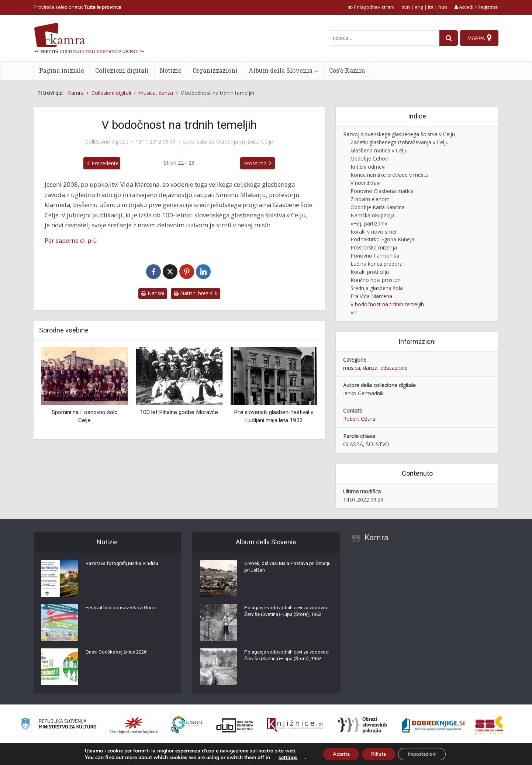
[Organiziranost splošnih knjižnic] (134, 725)
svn (406, 7)
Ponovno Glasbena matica (382, 191)
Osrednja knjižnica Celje (245, 142)
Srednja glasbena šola (377, 288)
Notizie (171, 70)
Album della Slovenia (281, 70)
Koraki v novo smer (374, 232)
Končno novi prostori (376, 280)
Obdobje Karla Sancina (378, 207)
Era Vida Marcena (371, 296)
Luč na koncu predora (376, 264)
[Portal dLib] (235, 725)
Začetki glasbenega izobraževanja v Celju (400, 142)
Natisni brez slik (196, 293)
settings (281, 757)
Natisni (153, 293)
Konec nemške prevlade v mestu (389, 175)
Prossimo (255, 163)
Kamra (376, 537)
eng (419, 7)
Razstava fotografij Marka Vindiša (125, 565)
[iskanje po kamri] (382, 38)
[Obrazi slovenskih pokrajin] (362, 725)
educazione (394, 368)
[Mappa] (479, 38)
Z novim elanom (370, 199)
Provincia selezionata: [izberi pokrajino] (77, 7)
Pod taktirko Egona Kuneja (382, 239)
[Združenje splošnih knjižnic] (489, 725)
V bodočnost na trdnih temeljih (387, 304)
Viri (354, 312)
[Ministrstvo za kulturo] (58, 725)
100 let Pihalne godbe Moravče (179, 412)
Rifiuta (378, 753)
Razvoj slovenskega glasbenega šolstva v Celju (399, 134)
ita (431, 7)
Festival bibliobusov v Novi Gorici (122, 610)
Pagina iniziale (62, 70)
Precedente (105, 163)
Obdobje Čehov (369, 158)
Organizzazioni (215, 70)
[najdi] (447, 38)
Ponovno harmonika (375, 256)
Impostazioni (427, 753)
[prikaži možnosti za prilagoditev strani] (371, 7)
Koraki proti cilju (370, 272)
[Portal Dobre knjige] (433, 725)
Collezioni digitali (122, 70)
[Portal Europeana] (187, 725)
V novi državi (365, 183)
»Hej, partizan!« (369, 223)
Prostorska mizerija (374, 247)
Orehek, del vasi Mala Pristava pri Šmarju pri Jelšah (282, 569)
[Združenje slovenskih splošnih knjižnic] (295, 725)
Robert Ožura (359, 419)
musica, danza (360, 368)
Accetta (336, 753)
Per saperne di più (71, 240)
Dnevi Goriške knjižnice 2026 (118, 654)
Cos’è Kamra (347, 70)
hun (443, 7)
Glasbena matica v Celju (379, 150)
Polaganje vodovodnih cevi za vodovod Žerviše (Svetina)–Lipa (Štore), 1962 (281, 617)
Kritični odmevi (368, 167)
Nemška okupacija (373, 215)
